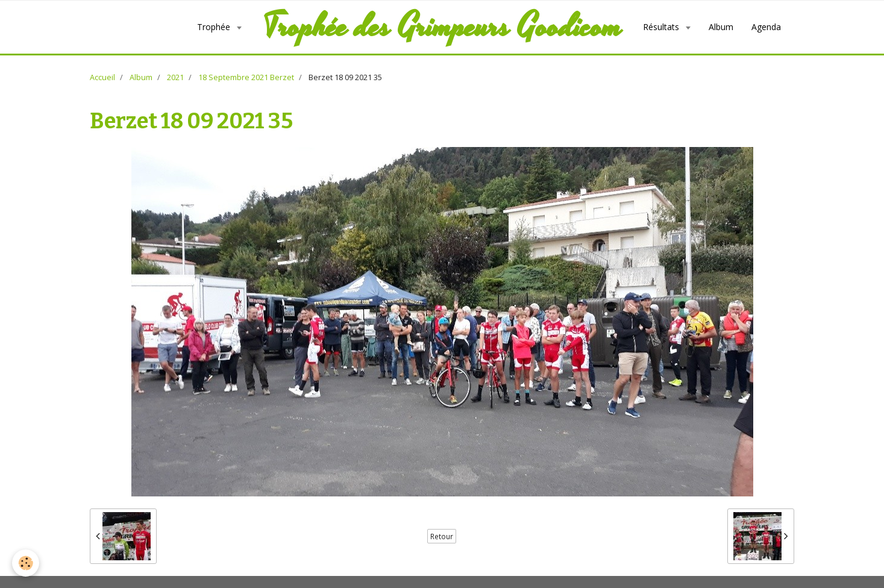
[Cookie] (26, 563)
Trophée (215, 27)
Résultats (662, 27)
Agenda (766, 27)
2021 (175, 77)
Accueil (102, 77)
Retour (442, 536)
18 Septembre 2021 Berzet (246, 77)
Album (721, 27)
